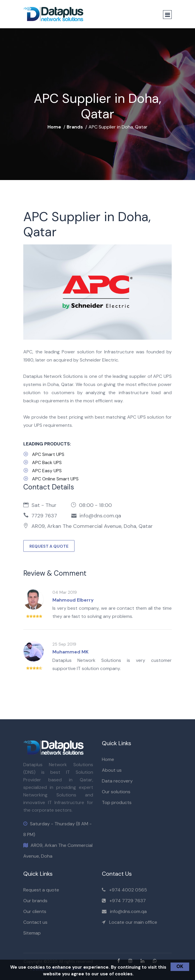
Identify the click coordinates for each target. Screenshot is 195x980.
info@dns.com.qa (128, 911)
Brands (75, 127)
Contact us (35, 922)
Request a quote (41, 890)
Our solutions (116, 792)
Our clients (35, 911)
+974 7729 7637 (128, 901)
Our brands (35, 901)
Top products (117, 802)
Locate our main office (133, 922)
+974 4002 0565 (128, 890)
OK (180, 966)
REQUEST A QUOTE (49, 546)
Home (54, 127)
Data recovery (117, 781)
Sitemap (32, 933)
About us (112, 770)
